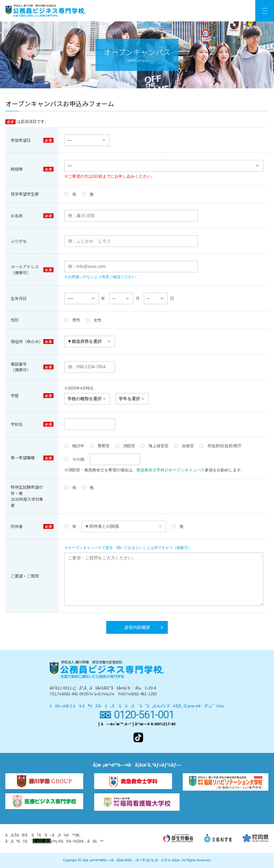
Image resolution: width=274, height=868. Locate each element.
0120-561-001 (144, 715)
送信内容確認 (137, 627)
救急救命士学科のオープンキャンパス (171, 470)
